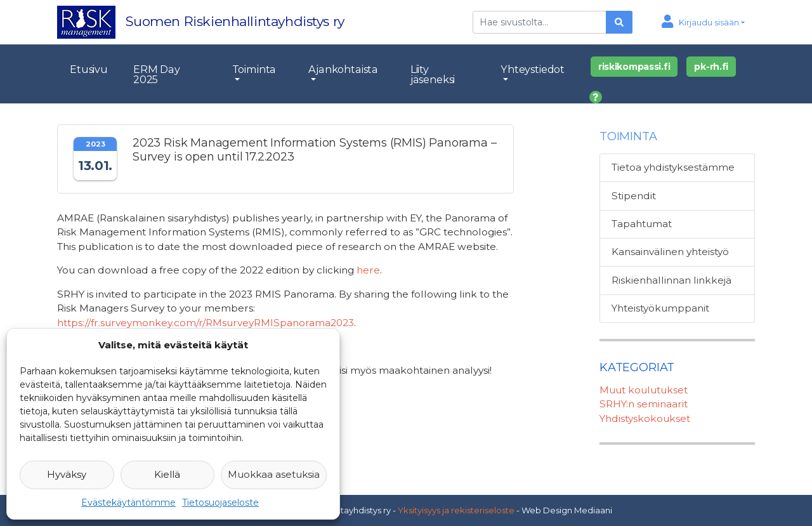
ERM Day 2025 (157, 74)
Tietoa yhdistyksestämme (673, 167)
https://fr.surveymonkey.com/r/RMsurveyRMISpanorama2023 (206, 323)
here (368, 270)
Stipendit (634, 196)
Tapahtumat (642, 224)
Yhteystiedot (533, 69)
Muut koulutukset (644, 390)
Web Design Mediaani (567, 510)
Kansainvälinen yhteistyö (670, 252)
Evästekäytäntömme (128, 503)
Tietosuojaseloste (220, 503)
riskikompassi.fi (634, 67)
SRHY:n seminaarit (644, 404)
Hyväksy (67, 474)
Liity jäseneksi (433, 74)
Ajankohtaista (343, 69)
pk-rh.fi (711, 67)
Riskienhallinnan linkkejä (671, 280)
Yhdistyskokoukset (645, 418)
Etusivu (89, 69)
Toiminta (254, 69)
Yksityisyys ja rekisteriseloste (456, 510)
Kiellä (167, 474)
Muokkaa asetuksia (274, 474)
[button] (703, 22)
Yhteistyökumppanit (660, 308)
